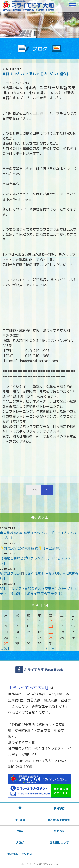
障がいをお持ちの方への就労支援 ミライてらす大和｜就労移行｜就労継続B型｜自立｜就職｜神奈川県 (28, 6)
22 (28, 638)
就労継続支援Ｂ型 (59, 820)
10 (51, 626)
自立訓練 (20, 820)
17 (51, 632)
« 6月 (5, 649)
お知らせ (59, 831)
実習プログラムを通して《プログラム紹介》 (36, 74)
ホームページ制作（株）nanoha (39, 864)
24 (51, 638)
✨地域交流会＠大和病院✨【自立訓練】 (31, 548)
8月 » (50, 649)
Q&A (20, 831)
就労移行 (59, 808)
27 (6, 644)
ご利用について (59, 843)
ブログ (20, 843)
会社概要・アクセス (20, 854)
